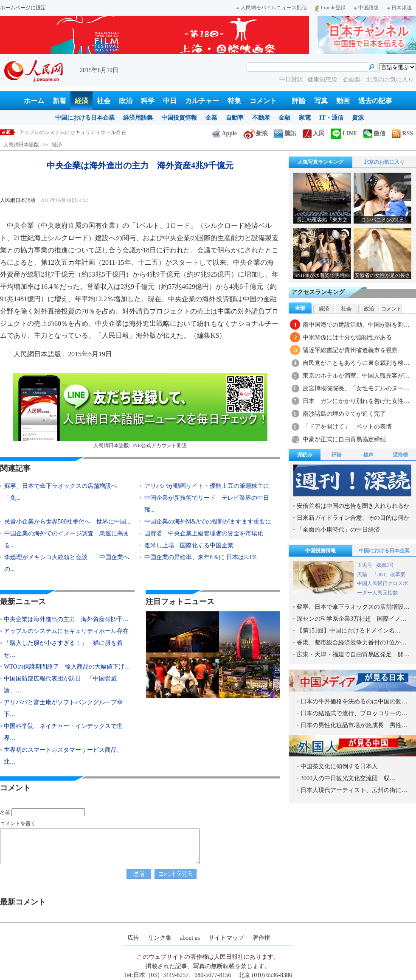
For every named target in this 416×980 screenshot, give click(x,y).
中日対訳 (291, 80)
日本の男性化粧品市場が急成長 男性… (354, 725)
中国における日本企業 (85, 118)
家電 (305, 118)
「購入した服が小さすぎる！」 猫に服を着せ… (63, 649)
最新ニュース (23, 602)
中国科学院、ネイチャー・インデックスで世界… (63, 732)
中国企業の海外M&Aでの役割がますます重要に (208, 522)
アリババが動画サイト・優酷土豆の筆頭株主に (207, 486)
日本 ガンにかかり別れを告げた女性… (356, 401)
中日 (170, 101)
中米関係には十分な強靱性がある (347, 337)
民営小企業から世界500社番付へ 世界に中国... (67, 522)
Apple (225, 133)
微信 (374, 133)
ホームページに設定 (23, 8)
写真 (321, 101)
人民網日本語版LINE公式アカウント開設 (140, 411)
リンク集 (160, 938)
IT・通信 (331, 118)
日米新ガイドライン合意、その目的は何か (353, 518)
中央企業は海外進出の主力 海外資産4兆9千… (66, 619)
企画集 (353, 80)
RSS (402, 133)
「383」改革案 (389, 574)
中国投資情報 (179, 118)
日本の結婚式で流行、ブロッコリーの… (354, 713)
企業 (211, 118)
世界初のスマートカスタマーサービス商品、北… (63, 756)
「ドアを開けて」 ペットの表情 (347, 427)
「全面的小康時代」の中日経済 (338, 530)
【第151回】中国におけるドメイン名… (349, 631)
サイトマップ (226, 938)
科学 (148, 101)
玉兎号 (365, 565)
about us (190, 938)
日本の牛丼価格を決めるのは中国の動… (354, 701)
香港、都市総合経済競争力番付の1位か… (352, 643)
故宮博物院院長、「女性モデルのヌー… (356, 388)
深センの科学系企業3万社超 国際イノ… (352, 619)
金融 (284, 118)
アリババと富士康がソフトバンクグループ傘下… (63, 708)
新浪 (256, 133)
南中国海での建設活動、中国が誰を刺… (356, 325)
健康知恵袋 (323, 80)
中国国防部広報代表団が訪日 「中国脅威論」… (60, 685)
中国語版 (366, 8)
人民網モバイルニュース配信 (272, 8)
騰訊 (285, 133)
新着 (59, 101)
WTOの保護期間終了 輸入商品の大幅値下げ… (67, 667)
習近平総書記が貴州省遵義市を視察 (350, 350)
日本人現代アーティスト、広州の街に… (354, 790)
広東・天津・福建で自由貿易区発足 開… (353, 654)
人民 (314, 133)
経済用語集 (138, 118)
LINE (344, 133)
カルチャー (202, 101)
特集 (234, 101)
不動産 (261, 118)
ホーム (34, 101)
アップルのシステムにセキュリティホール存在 (73, 132)
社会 (104, 101)
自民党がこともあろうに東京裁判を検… (356, 363)
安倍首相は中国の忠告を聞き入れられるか (353, 506)
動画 (343, 101)
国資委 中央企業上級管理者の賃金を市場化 (204, 533)
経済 (82, 101)
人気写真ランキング (320, 162)
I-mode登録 (330, 8)
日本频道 (399, 8)
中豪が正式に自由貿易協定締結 (344, 439)
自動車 (235, 118)
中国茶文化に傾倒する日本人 (339, 766)
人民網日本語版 (21, 145)
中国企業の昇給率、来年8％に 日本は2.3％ (201, 557)
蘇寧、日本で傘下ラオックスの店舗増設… (353, 607)
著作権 (261, 938)
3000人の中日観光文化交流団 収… (348, 778)
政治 (126, 101)
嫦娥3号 (385, 565)
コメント (263, 101)
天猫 (363, 574)
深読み (305, 455)
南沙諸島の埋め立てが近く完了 (344, 414)
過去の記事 (375, 101)
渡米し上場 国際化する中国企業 (189, 545)
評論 (299, 101)
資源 (358, 118)
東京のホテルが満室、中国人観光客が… (356, 376)
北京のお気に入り (390, 80)
